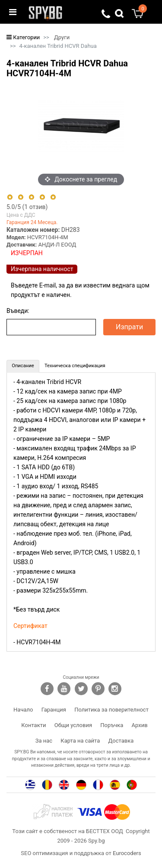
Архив (140, 725)
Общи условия (73, 725)
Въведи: (18, 311)
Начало (23, 710)
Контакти (33, 725)
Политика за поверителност (111, 710)
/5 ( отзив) (27, 207)
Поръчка (112, 725)
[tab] (23, 366)
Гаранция (54, 710)
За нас (44, 741)
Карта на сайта (80, 741)
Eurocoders (127, 853)
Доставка (121, 741)
